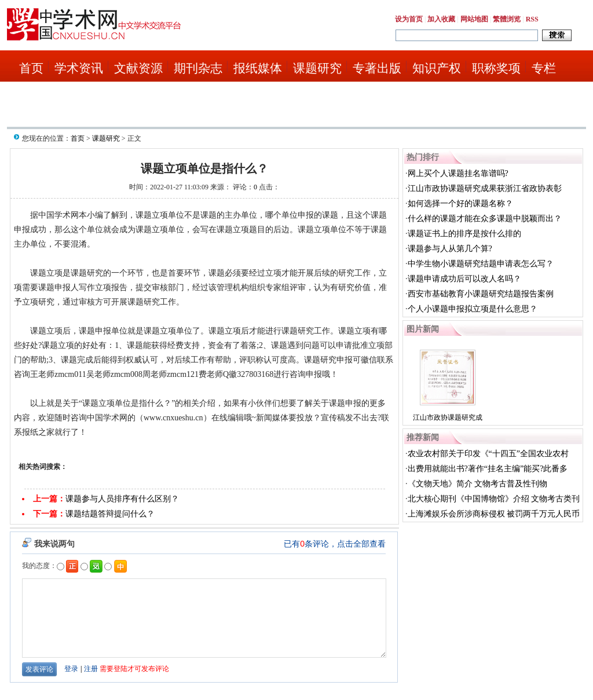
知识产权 (437, 68)
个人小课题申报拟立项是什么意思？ (473, 309)
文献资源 (138, 68)
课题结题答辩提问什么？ (110, 514)
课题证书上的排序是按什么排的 (464, 234)
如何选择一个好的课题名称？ (460, 204)
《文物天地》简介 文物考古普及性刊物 (478, 484)
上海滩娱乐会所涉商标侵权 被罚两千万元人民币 (494, 514)
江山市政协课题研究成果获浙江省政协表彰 (485, 188)
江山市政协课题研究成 (448, 417)
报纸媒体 (258, 68)
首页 (31, 68)
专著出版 (377, 68)
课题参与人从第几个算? (450, 249)
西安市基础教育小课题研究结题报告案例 (481, 294)
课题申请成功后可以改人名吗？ (464, 279)
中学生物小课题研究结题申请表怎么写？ (481, 264)
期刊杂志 (198, 68)
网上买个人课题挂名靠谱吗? (458, 173)
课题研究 (317, 68)
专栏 (544, 68)
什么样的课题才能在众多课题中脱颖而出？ (485, 219)
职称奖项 (496, 68)
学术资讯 (79, 68)
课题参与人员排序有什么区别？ (122, 499)
